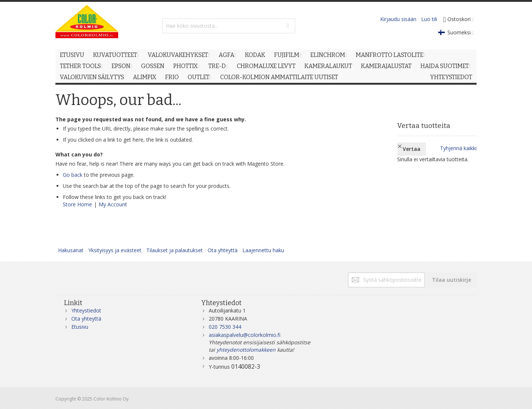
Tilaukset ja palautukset (175, 250)
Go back (73, 175)
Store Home (77, 204)
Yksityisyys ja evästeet (115, 250)
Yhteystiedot (86, 310)
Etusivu (80, 327)
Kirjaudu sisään (398, 19)
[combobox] (229, 26)
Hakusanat (71, 250)
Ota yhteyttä (223, 250)
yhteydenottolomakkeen (246, 350)
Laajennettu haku (263, 250)
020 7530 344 (225, 327)
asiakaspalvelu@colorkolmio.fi (245, 335)
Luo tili (429, 19)
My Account (113, 204)
